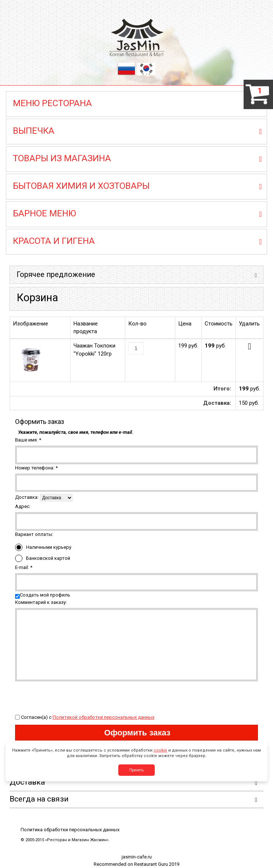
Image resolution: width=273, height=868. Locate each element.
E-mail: (24, 567)
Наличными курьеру (43, 547)
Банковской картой (43, 558)
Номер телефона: (36, 468)
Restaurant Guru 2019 (157, 864)
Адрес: (23, 506)
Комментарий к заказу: (41, 602)
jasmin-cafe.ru (137, 857)
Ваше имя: (28, 440)
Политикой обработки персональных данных (103, 717)
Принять (136, 770)
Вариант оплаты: (34, 534)
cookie (160, 750)
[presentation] (71, 696)
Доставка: (27, 497)
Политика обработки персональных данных (70, 830)
